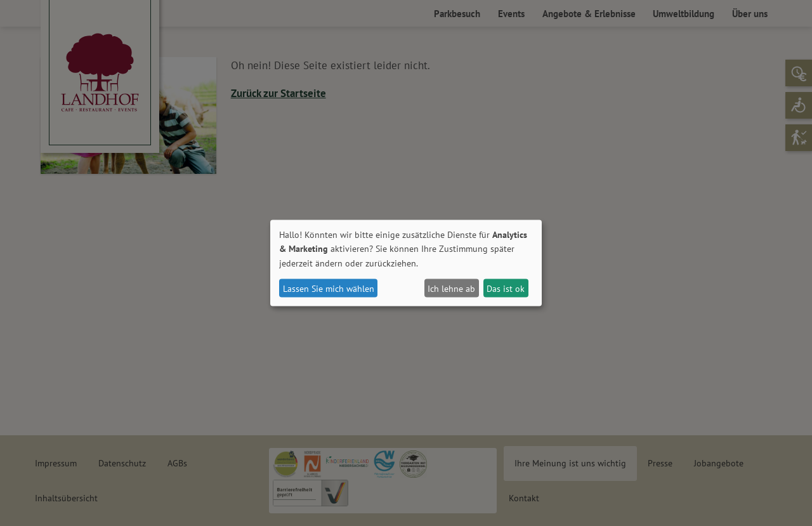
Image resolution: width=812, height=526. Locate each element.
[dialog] (406, 263)
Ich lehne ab (451, 288)
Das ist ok (506, 288)
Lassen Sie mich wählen (329, 288)
